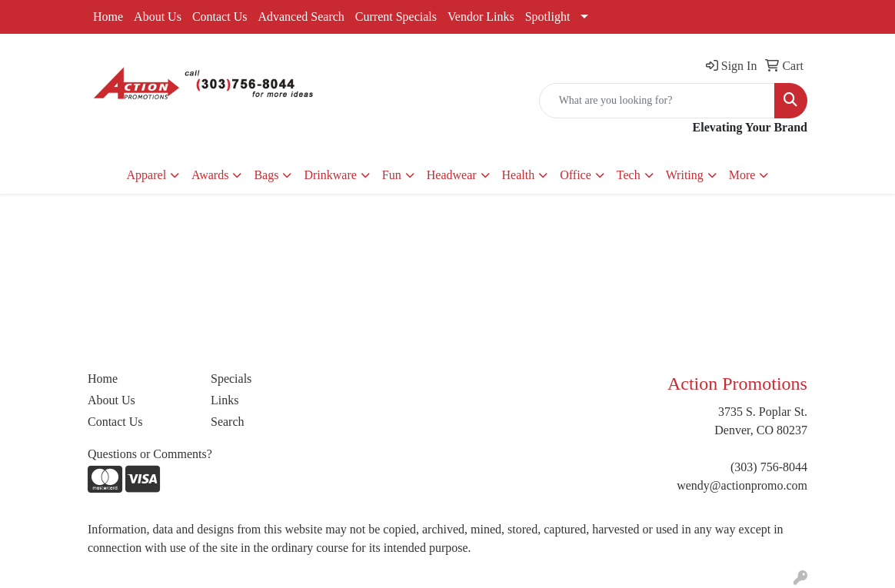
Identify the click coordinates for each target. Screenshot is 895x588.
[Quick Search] (657, 101)
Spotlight (548, 17)
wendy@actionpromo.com (742, 485)
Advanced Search (301, 17)
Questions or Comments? (150, 454)
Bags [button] (266, 175)
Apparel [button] (147, 175)
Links (225, 400)
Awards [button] (210, 175)
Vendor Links (481, 17)
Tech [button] (629, 175)
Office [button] (576, 175)
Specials (231, 379)
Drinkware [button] (330, 175)
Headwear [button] (452, 175)
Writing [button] (685, 175)
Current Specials (396, 17)
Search (228, 422)
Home (108, 17)
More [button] (742, 175)
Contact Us (220, 17)
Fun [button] (392, 175)
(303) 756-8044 (769, 467)
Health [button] (519, 175)
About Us (158, 17)
